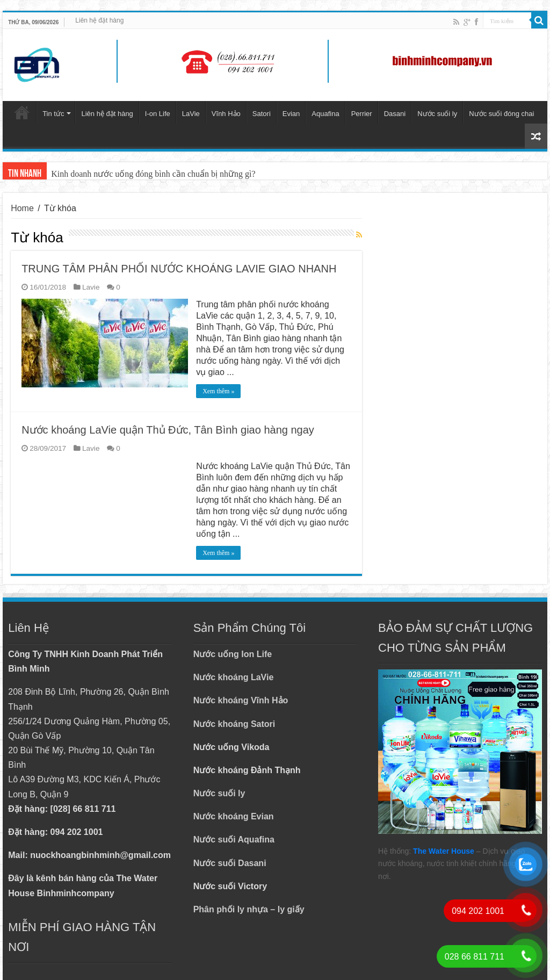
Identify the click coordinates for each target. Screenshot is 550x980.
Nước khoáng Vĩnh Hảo (241, 700)
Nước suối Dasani (230, 863)
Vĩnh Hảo (226, 114)
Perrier (362, 114)
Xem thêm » (218, 391)
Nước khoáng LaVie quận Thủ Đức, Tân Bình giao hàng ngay (168, 430)
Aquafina (325, 114)
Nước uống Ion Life (233, 654)
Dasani (395, 114)
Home (22, 208)
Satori (262, 114)
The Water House (444, 851)
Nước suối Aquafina (234, 840)
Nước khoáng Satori (234, 724)
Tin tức (53, 114)
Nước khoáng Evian (234, 816)
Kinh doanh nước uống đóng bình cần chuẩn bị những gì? (153, 174)
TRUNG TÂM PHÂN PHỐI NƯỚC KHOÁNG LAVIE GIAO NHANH (179, 269)
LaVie (191, 114)
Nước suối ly (437, 114)
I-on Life (158, 114)
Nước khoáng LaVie (234, 677)
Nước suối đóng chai (501, 114)
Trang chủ (22, 112)
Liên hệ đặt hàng (99, 20)
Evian (291, 114)
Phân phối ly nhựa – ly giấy (249, 909)
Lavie (91, 287)
